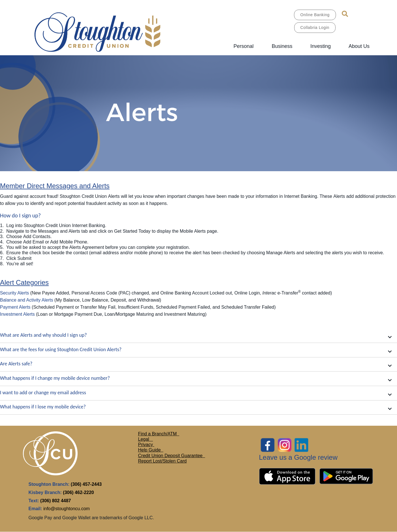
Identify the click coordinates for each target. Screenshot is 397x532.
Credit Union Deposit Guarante (169, 456)
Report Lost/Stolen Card (163, 461)
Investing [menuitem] (321, 46)
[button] (198, 336)
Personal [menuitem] (243, 46)
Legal (144, 439)
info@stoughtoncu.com (67, 509)
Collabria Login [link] (315, 27)
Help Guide (150, 450)
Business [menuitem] (282, 46)
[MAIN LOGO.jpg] (106, 31)
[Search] (345, 14)
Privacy (146, 445)
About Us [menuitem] (359, 46)
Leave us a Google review (298, 457)
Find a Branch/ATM (158, 434)
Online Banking (315, 15)
